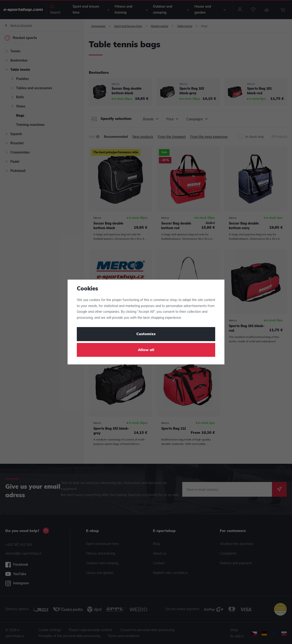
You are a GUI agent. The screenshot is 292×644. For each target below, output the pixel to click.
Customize (146, 334)
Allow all (146, 350)
